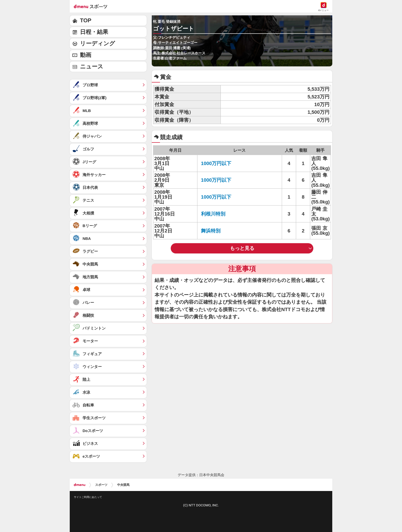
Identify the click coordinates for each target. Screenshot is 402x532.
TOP (86, 20)
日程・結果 (94, 32)
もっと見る (242, 248)
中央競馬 (123, 485)
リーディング (98, 43)
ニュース (92, 66)
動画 (86, 55)
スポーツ (101, 485)
